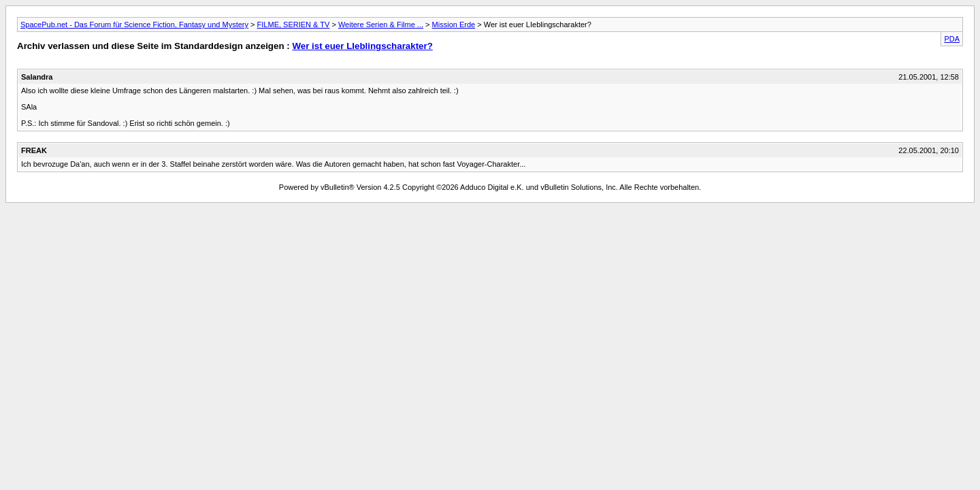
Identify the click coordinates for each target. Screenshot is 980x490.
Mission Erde (454, 24)
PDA (952, 39)
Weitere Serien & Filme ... (381, 24)
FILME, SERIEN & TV (294, 24)
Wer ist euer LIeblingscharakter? (362, 46)
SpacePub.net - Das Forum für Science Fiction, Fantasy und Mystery (134, 24)
